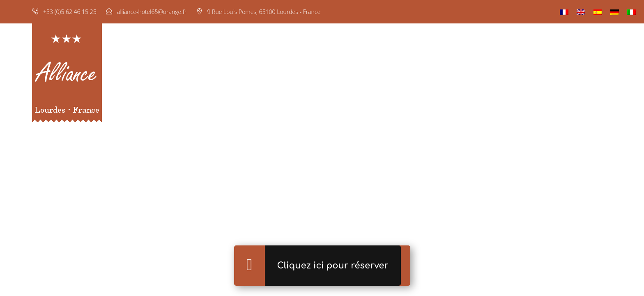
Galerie (369, 76)
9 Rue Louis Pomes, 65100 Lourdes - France (264, 12)
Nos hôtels (473, 76)
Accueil (213, 76)
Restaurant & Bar (315, 76)
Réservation (414, 76)
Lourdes (518, 76)
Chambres (255, 76)
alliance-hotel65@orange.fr (152, 12)
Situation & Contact (578, 76)
